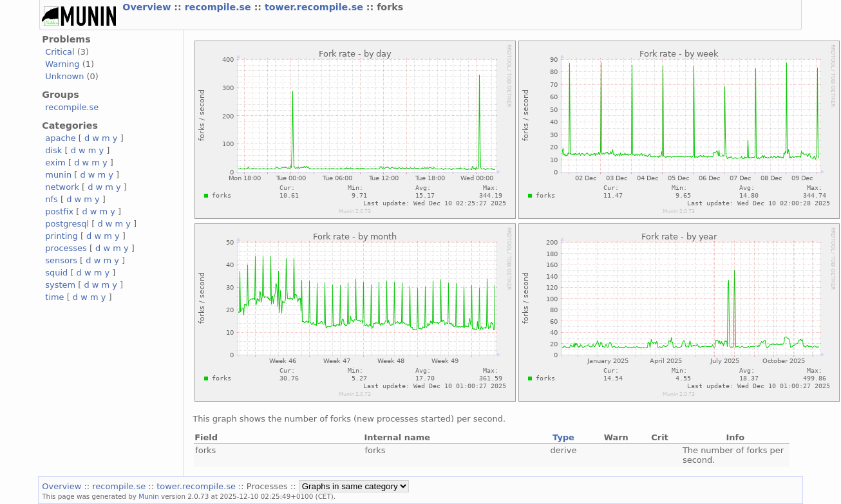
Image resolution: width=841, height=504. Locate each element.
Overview (148, 7)
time (54, 297)
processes (66, 248)
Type (563, 437)
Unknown (64, 76)
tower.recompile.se (316, 7)
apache (60, 138)
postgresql (67, 224)
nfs (52, 199)
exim (55, 163)
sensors (61, 260)
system (60, 285)
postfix (59, 211)
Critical (60, 52)
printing (61, 236)
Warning (62, 64)
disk (53, 150)
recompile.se (220, 7)
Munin (149, 496)
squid (56, 273)
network (62, 187)
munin (58, 175)
